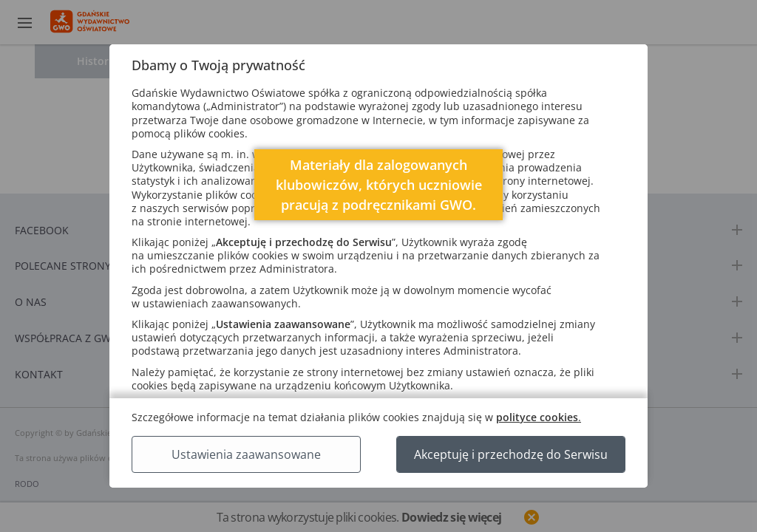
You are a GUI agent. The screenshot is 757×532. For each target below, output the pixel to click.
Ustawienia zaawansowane (246, 454)
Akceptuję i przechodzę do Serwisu (511, 454)
